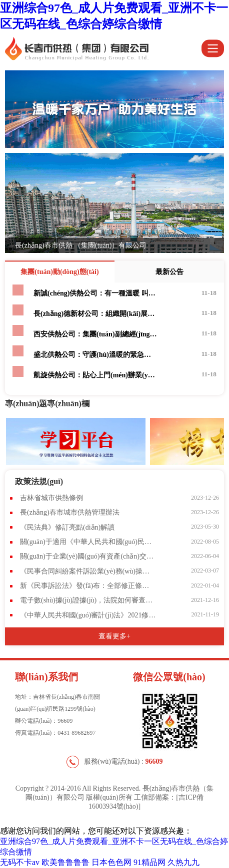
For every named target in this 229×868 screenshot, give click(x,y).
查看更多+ (114, 636)
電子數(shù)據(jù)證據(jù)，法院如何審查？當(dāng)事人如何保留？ (88, 600)
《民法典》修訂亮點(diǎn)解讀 (67, 527)
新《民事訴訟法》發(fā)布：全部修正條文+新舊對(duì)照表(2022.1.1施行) (88, 586)
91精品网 (149, 862)
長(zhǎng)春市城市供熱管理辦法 (70, 512)
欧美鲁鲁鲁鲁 (65, 862)
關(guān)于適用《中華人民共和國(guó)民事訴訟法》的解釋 (88, 542)
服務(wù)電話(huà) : (115, 762)
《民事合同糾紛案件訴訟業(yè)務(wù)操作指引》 (88, 571)
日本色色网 (111, 862)
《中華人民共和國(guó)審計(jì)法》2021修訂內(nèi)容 (88, 615)
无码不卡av (20, 862)
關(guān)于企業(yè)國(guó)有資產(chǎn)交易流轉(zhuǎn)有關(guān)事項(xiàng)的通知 (88, 556)
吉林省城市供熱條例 (51, 498)
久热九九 (183, 862)
